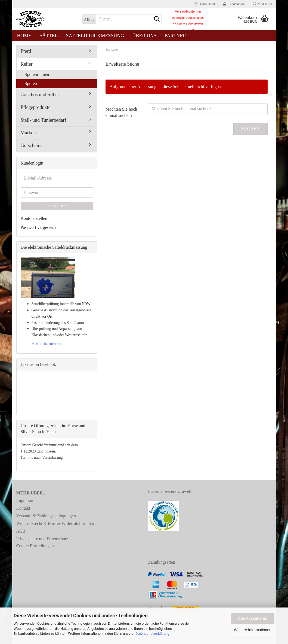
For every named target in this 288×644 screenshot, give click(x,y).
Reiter (27, 64)
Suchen (250, 128)
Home (24, 36)
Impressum (26, 501)
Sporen (31, 83)
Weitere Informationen (253, 630)
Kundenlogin (234, 4)
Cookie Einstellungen (35, 546)
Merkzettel (262, 4)
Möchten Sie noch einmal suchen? (121, 112)
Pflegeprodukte (36, 107)
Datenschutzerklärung (152, 634)
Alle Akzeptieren (253, 618)
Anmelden (57, 206)
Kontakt (23, 508)
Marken (28, 133)
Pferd (26, 51)
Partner (175, 36)
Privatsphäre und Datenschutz (42, 539)
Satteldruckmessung (95, 36)
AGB (21, 531)
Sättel (49, 36)
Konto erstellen (34, 218)
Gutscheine (32, 145)
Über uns (145, 36)
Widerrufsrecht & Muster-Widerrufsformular (55, 523)
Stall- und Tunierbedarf (44, 120)
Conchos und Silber (40, 95)
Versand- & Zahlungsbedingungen (46, 516)
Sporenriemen (37, 75)
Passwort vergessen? (39, 227)
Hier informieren (46, 343)
